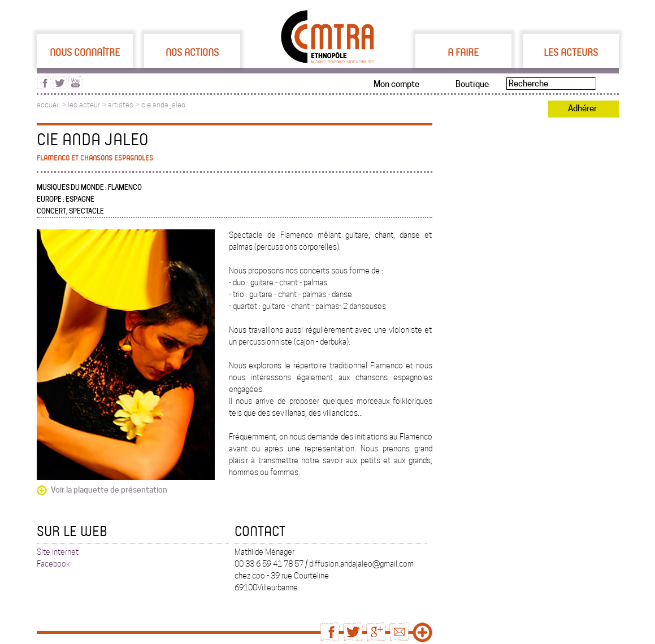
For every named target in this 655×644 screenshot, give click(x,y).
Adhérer (582, 108)
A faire (463, 52)
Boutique (472, 84)
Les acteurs (571, 52)
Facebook (53, 564)
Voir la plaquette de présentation (109, 490)
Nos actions (192, 52)
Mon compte (396, 84)
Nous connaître (85, 52)
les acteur (84, 105)
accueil (48, 105)
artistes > (125, 105)
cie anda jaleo (163, 105)
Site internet (58, 552)
